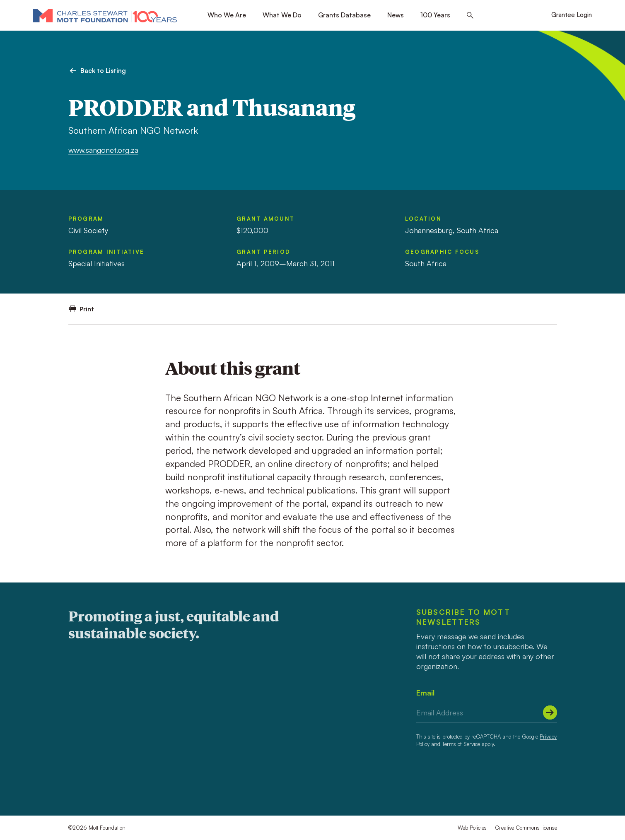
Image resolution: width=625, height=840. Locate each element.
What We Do (282, 15)
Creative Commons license (526, 828)
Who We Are (227, 15)
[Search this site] (470, 16)
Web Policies (472, 828)
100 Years (435, 15)
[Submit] (550, 712)
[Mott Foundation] (105, 15)
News (396, 15)
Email (425, 693)
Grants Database (344, 15)
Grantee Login (572, 15)
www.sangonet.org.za (103, 150)
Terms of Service (461, 744)
